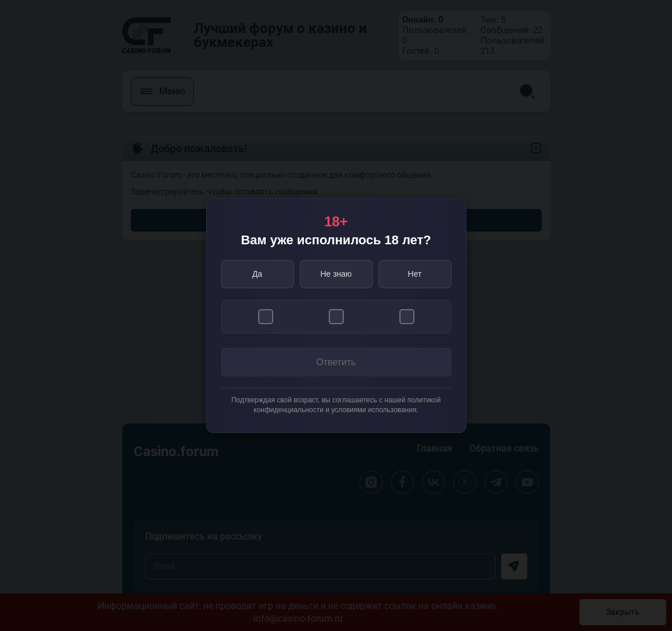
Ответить (336, 362)
